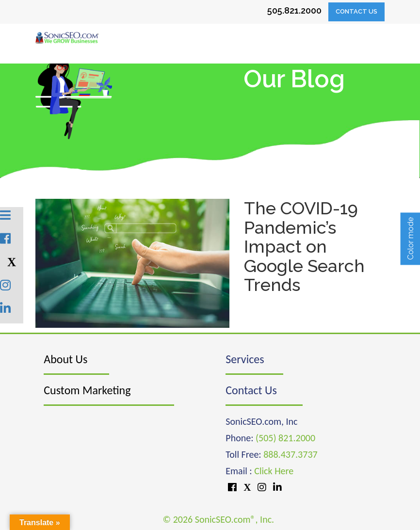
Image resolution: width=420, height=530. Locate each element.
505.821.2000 (294, 10)
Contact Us (356, 11)
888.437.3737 (290, 454)
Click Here (274, 471)
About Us (65, 359)
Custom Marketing (87, 390)
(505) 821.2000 (285, 438)
